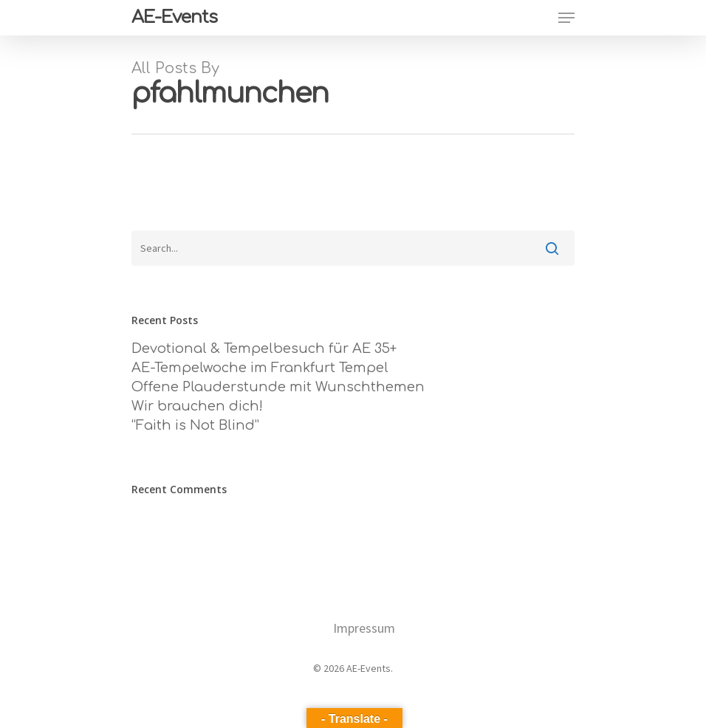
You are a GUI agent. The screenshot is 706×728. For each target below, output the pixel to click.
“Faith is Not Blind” (195, 425)
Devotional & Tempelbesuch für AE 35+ (264, 348)
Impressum (364, 628)
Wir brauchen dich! (197, 406)
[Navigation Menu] (566, 18)
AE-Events (174, 18)
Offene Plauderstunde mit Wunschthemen (278, 387)
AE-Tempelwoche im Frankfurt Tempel (260, 368)
